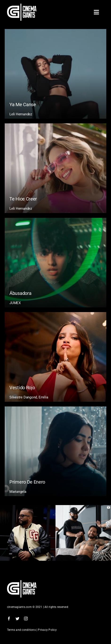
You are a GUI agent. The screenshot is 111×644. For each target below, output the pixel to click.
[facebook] (9, 619)
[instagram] (26, 619)
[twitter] (17, 619)
